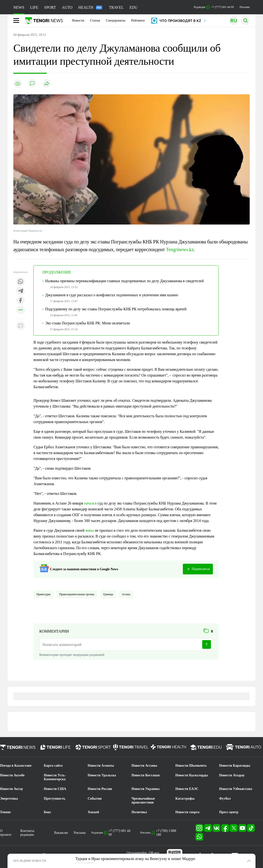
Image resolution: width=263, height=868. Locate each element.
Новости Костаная (146, 775)
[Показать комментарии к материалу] (21, 326)
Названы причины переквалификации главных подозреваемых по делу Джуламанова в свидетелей (125, 281)
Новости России (100, 789)
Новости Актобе (12, 775)
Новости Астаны (144, 766)
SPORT (50, 7)
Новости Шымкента (191, 766)
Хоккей (93, 812)
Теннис (5, 812)
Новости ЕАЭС (187, 789)
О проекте (6, 833)
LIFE (34, 7)
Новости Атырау (232, 775)
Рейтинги (138, 20)
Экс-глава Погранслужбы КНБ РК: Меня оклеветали (88, 323)
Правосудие (43, 594)
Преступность (55, 799)
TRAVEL (116, 7)
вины (90, 530)
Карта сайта (53, 766)
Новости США (55, 789)
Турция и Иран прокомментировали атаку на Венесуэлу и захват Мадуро (135, 859)
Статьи (95, 20)
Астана (126, 594)
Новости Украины (146, 789)
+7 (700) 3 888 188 (166, 833)
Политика (139, 812)
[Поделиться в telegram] (21, 291)
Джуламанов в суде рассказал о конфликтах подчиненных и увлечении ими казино (112, 295)
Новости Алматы (101, 766)
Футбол (225, 799)
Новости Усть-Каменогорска (55, 777)
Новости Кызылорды (192, 775)
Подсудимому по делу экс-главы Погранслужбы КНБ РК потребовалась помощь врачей (116, 309)
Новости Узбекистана (236, 789)
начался (90, 503)
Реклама (245, 7)
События (95, 799)
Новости (78, 20)
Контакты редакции (27, 833)
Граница (108, 594)
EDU (134, 7)
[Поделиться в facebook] (21, 301)
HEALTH (90, 7)
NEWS (19, 7)
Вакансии (61, 833)
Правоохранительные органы (77, 594)
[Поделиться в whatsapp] (21, 282)
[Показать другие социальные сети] (21, 310)
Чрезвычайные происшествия (143, 800)
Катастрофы (185, 799)
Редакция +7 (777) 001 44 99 (214, 7)
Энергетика (9, 799)
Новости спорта (187, 812)
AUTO (67, 7)
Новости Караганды (235, 766)
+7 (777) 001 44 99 (120, 833)
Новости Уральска (102, 775)
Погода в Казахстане (16, 766)
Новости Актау (12, 789)
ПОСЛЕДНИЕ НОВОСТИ (30, 861)
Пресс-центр (229, 812)
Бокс (47, 812)
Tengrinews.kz (180, 249)
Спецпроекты (116, 20)
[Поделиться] (47, 84)
